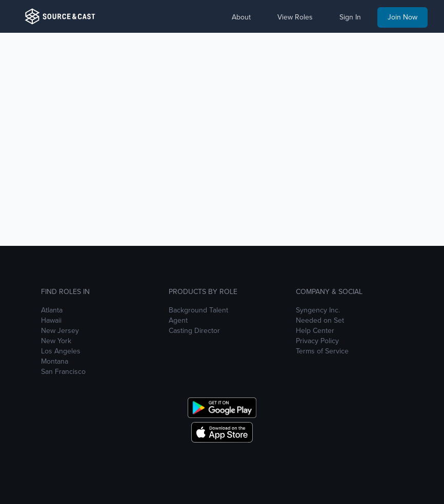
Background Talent (198, 310)
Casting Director (194, 331)
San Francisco (63, 372)
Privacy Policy (317, 341)
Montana (55, 362)
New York (56, 341)
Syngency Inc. (318, 310)
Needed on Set (320, 321)
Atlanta (52, 310)
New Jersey (60, 331)
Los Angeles (61, 351)
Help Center (315, 331)
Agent (178, 321)
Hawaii (51, 321)
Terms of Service (322, 351)
